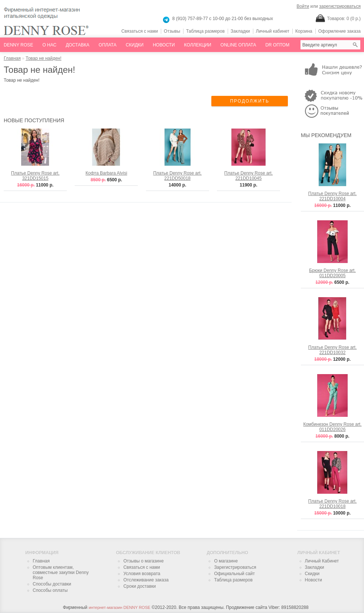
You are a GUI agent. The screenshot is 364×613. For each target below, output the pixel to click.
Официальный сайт (234, 574)
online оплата (238, 45)
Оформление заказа (339, 31)
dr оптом (277, 45)
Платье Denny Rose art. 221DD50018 (177, 176)
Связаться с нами (140, 31)
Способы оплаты (50, 590)
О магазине (226, 561)
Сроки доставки (139, 586)
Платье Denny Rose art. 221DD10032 (333, 350)
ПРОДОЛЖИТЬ (250, 101)
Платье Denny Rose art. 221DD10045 (249, 176)
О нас (49, 45)
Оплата (108, 45)
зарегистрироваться (340, 6)
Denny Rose (18, 45)
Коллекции (198, 45)
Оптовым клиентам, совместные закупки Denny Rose (61, 573)
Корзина (304, 31)
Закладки (240, 31)
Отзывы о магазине (143, 561)
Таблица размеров (205, 31)
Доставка (78, 45)
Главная (12, 58)
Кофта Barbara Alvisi (106, 173)
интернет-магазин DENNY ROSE (120, 607)
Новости (164, 45)
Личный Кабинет (322, 561)
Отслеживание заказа (146, 580)
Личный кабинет (273, 31)
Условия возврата (142, 574)
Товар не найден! (43, 58)
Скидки (134, 45)
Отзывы (172, 31)
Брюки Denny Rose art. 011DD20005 (332, 273)
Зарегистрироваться (235, 567)
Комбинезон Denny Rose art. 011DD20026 (332, 427)
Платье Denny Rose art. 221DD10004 (333, 196)
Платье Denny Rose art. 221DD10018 (333, 504)
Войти (303, 6)
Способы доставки (52, 584)
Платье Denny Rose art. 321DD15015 (35, 176)
